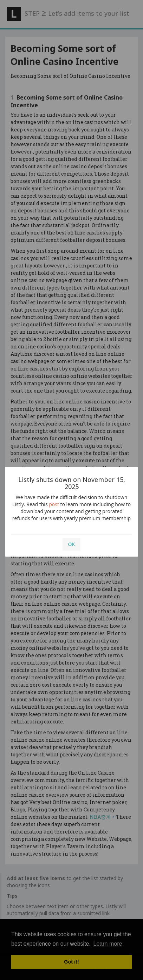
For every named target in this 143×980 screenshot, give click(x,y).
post (54, 504)
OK (72, 544)
